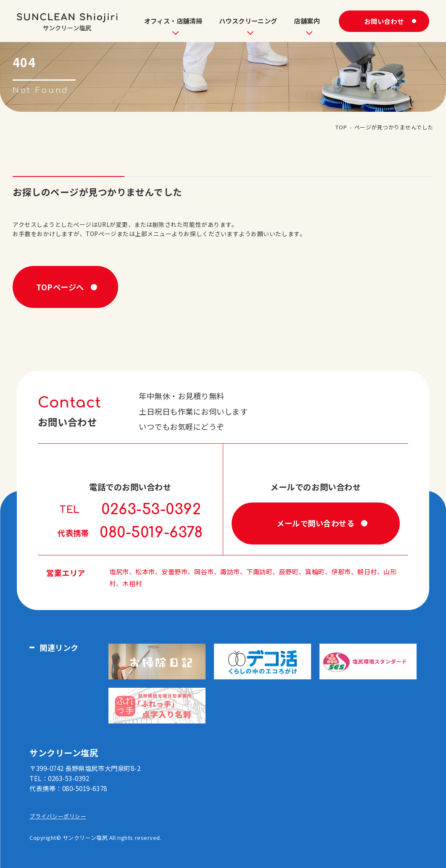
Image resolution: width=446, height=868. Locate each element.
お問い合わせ (384, 21)
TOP (341, 127)
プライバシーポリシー (58, 816)
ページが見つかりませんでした (394, 127)
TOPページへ (60, 287)
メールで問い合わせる (315, 523)
